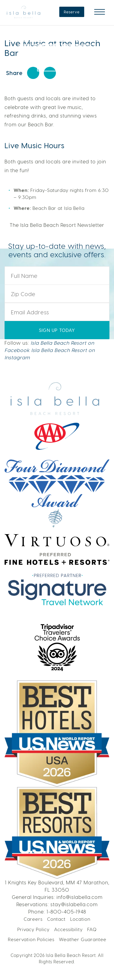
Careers (33, 919)
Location (80, 919)
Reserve (72, 12)
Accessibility (68, 929)
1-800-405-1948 (66, 912)
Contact (56, 919)
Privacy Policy (33, 929)
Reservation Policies (31, 939)
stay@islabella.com (74, 904)
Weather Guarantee (83, 939)
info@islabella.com (79, 897)
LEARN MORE (57, 60)
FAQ (92, 929)
